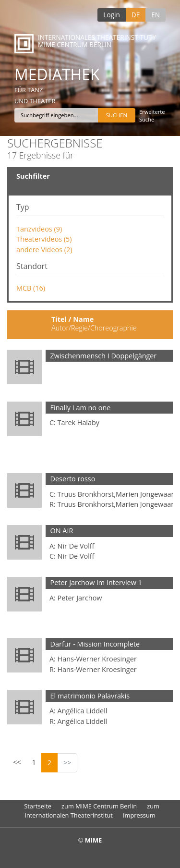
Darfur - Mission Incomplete (95, 644)
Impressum (139, 815)
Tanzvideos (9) (39, 229)
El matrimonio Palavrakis (90, 696)
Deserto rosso (73, 479)
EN (156, 15)
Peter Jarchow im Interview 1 (96, 582)
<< (17, 762)
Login (111, 15)
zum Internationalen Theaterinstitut (92, 811)
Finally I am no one (81, 408)
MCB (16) (31, 288)
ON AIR (62, 531)
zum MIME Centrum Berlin (99, 806)
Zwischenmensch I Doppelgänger (104, 356)
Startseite (38, 806)
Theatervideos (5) (44, 239)
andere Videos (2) (44, 250)
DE (136, 15)
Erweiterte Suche (152, 116)
